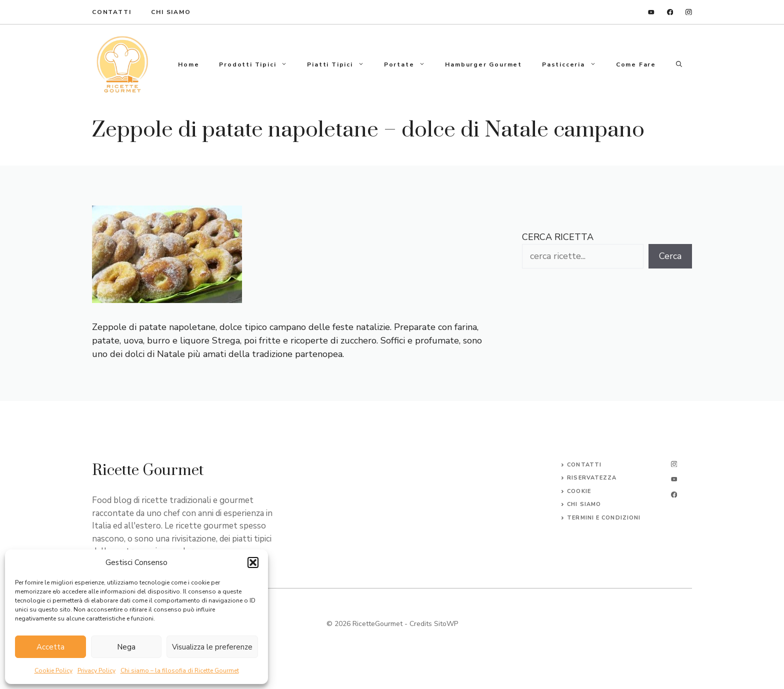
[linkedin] (651, 12)
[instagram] (689, 12)
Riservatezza (592, 478)
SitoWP (446, 624)
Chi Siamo (171, 12)
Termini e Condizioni (604, 518)
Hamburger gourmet (483, 64)
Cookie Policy (53, 670)
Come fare (636, 64)
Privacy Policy (96, 670)
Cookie (579, 491)
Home (188, 64)
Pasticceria (574, 64)
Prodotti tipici (258, 64)
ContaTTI (111, 12)
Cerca (670, 256)
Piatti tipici (340, 64)
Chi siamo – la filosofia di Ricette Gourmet (180, 670)
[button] (253, 562)
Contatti (584, 465)
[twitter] (674, 479)
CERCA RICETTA (558, 237)
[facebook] (670, 12)
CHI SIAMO (584, 504)
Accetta (50, 647)
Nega (126, 647)
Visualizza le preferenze (212, 647)
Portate (410, 64)
